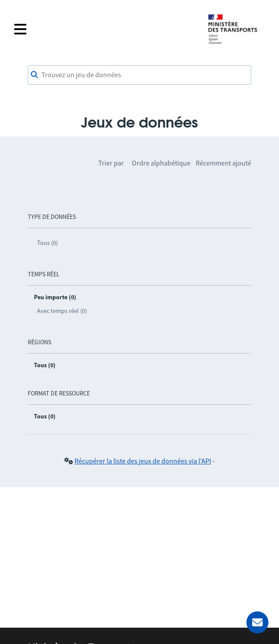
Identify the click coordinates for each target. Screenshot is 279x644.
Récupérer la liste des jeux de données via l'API (143, 461)
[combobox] (139, 75)
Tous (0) (47, 243)
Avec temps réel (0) (62, 311)
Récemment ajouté (223, 163)
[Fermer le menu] (105, 29)
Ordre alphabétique (161, 163)
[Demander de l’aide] (257, 622)
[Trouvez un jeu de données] (139, 75)
